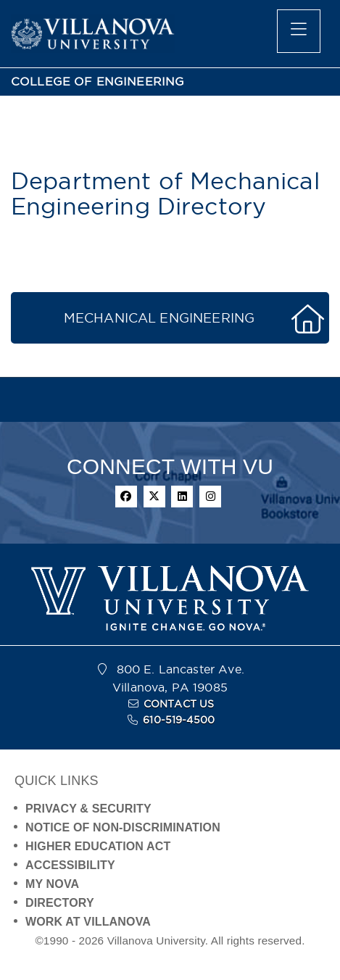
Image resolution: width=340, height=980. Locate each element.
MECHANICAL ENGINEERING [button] (159, 318)
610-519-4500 (179, 720)
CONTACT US (179, 704)
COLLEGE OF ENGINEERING (98, 82)
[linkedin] (182, 497)
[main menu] (299, 31)
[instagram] (210, 497)
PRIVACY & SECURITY (88, 809)
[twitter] (154, 497)
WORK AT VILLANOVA (88, 922)
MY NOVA (52, 884)
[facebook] (126, 497)
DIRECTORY (60, 903)
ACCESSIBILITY (70, 865)
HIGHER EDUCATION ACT (98, 846)
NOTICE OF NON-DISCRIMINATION (123, 827)
